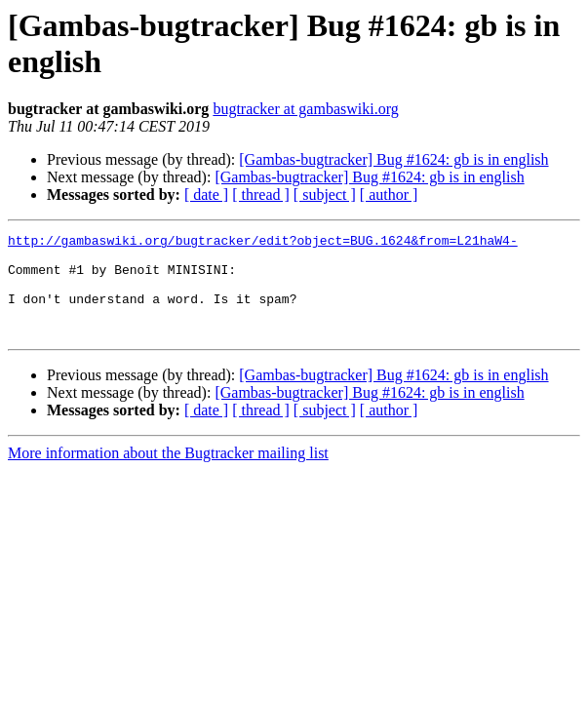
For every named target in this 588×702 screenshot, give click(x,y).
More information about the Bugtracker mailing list (168, 473)
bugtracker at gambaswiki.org (305, 109)
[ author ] (389, 195)
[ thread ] (261, 195)
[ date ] (206, 195)
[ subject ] (325, 195)
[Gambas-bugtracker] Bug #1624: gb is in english (393, 159)
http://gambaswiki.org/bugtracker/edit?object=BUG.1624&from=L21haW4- (263, 243)
